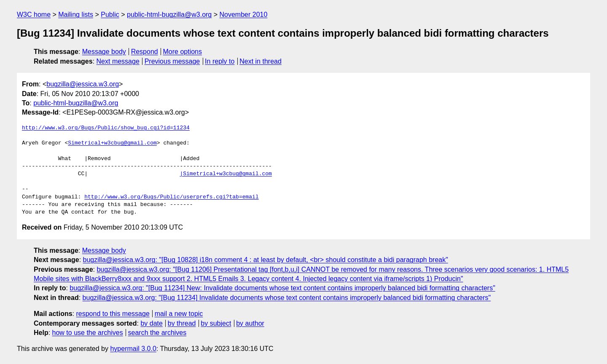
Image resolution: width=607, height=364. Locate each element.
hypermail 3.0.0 (133, 349)
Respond (145, 52)
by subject (216, 323)
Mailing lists (76, 15)
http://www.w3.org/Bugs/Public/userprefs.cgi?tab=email (171, 197)
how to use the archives (88, 333)
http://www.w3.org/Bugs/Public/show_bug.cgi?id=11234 (106, 128)
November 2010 (244, 15)
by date (151, 323)
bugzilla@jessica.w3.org (83, 84)
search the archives (157, 333)
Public (110, 15)
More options (183, 52)
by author (250, 323)
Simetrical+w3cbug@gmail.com (112, 143)
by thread (182, 323)
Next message (118, 61)
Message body (104, 52)
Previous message (172, 61)
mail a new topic (179, 314)
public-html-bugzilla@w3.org (169, 15)
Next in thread (261, 61)
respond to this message (113, 314)
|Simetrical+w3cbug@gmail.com (226, 174)
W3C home (34, 15)
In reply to (220, 61)
